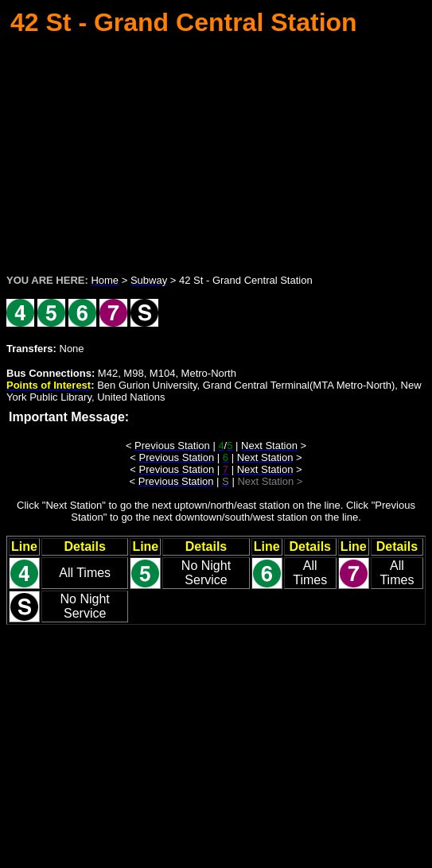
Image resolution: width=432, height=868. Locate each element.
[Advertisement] (219, 150)
